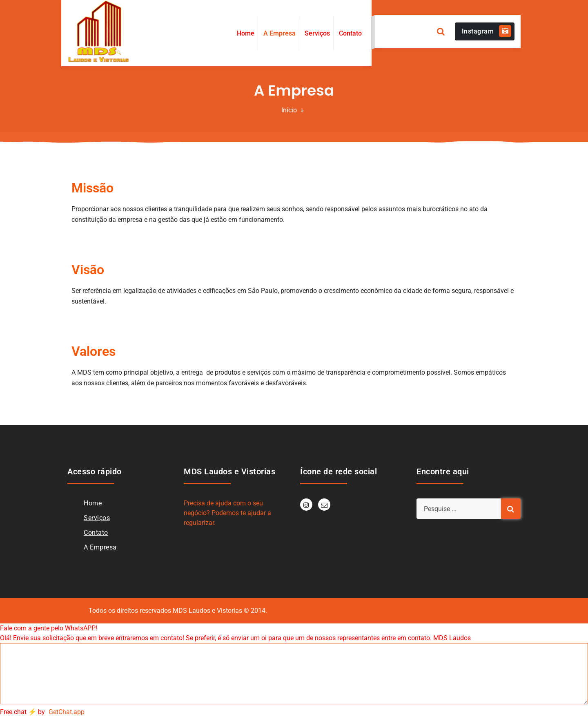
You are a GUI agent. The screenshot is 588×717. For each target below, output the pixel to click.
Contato (96, 533)
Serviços (97, 518)
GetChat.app (67, 712)
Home (93, 503)
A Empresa (100, 547)
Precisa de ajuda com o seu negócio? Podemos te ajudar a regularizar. (227, 513)
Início (289, 110)
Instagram (487, 31)
